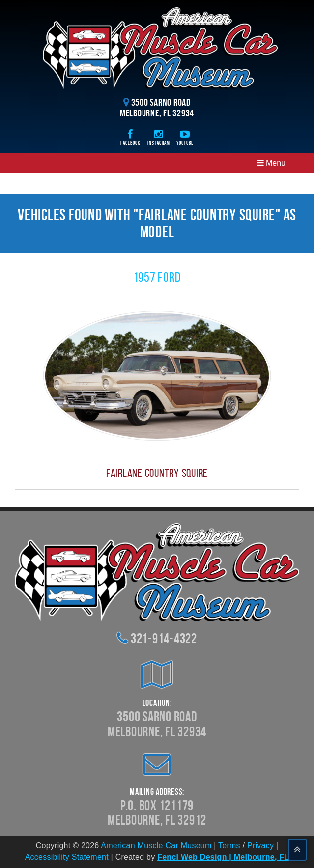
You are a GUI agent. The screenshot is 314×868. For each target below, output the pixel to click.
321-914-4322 (164, 638)
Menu (271, 163)
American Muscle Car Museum (156, 846)
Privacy (260, 846)
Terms (229, 846)
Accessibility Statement (67, 857)
